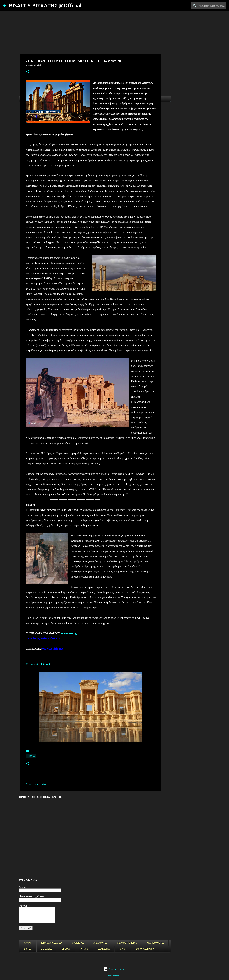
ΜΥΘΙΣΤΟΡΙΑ (78, 943)
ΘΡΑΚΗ (123, 949)
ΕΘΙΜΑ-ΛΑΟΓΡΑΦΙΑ (145, 949)
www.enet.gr (70, 633)
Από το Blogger (114, 969)
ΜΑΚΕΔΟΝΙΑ (104, 949)
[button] (28, 72)
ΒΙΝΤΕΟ (28, 949)
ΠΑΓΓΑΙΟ (84, 949)
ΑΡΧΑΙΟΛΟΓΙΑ (100, 943)
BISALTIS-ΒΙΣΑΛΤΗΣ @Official (45, 5)
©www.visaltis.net (38, 664)
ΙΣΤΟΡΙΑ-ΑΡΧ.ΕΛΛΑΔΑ (52, 943)
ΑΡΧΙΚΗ (28, 943)
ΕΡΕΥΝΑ (66, 949)
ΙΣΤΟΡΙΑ (31, 756)
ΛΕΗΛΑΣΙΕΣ (47, 949)
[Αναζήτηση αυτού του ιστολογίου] (210, 6)
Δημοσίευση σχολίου (36, 784)
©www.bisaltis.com (114, 975)
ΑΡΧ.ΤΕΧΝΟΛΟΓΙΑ (155, 943)
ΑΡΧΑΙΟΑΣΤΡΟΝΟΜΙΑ (127, 943)
